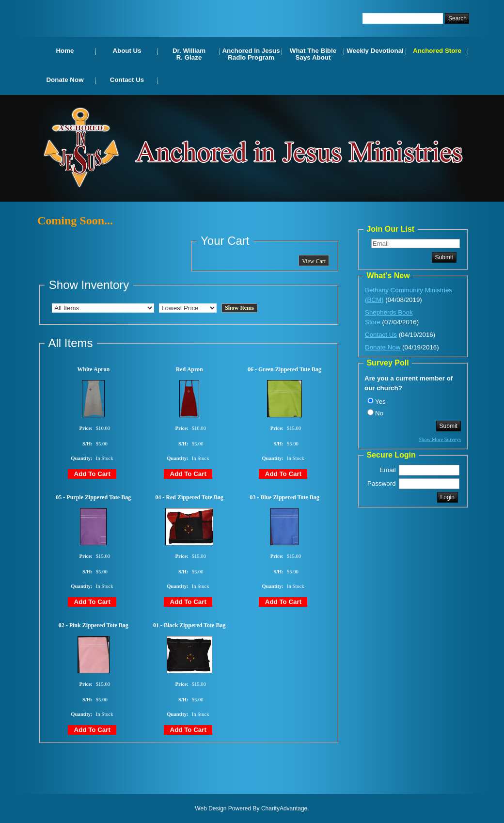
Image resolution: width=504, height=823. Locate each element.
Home (65, 51)
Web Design (211, 808)
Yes (380, 402)
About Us (127, 51)
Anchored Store (437, 51)
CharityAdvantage (284, 808)
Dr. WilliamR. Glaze (189, 54)
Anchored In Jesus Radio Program (251, 54)
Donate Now (65, 80)
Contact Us (127, 80)
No (379, 413)
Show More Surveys (440, 439)
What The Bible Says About (313, 54)
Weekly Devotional (375, 51)
